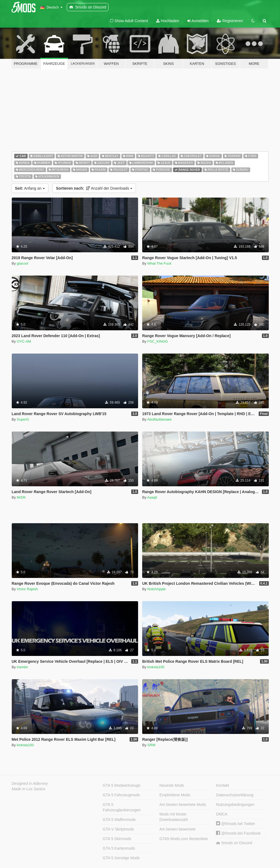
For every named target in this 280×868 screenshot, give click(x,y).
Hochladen (168, 21)
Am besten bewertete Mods (183, 805)
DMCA (222, 814)
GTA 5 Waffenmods (119, 820)
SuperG (23, 419)
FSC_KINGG (158, 341)
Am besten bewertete (177, 829)
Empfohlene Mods (175, 795)
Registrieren (230, 21)
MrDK (21, 497)
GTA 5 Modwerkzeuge (122, 785)
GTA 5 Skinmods (117, 839)
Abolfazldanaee (159, 419)
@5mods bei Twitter (236, 824)
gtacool (22, 263)
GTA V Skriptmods (118, 829)
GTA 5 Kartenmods (119, 848)
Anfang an (30, 188)
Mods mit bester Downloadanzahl (174, 817)
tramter (22, 667)
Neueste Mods (172, 785)
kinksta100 (156, 667)
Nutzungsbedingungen (235, 805)
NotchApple (157, 589)
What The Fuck (159, 263)
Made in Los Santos (29, 789)
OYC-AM (24, 341)
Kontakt (222, 785)
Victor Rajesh (27, 589)
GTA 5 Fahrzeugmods (121, 795)
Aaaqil (152, 497)
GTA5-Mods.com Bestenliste (184, 839)
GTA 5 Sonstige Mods (121, 858)
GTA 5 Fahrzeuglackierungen (122, 807)
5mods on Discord (234, 843)
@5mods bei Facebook (238, 833)
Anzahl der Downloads (94, 188)
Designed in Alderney (30, 783)
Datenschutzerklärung (235, 795)
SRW (151, 745)
